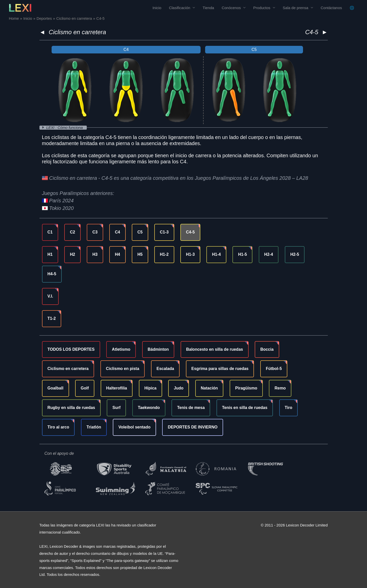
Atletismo (121, 349)
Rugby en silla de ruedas (71, 407)
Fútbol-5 (274, 369)
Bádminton (158, 349)
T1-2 (52, 318)
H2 (72, 254)
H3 (95, 254)
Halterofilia (117, 388)
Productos (262, 8)
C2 (72, 232)
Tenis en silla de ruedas (245, 407)
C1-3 (164, 232)
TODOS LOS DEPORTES (71, 349)
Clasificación (180, 8)
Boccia (267, 349)
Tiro (289, 407)
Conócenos (231, 8)
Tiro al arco (58, 427)
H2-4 (269, 254)
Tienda (208, 8)
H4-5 (52, 274)
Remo (280, 388)
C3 (95, 232)
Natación (209, 388)
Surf (116, 407)
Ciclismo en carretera (78, 32)
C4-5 (190, 232)
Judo (179, 388)
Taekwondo (149, 407)
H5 (140, 254)
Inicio (157, 8)
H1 (50, 254)
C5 (140, 232)
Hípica (150, 388)
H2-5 (295, 254)
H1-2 (164, 254)
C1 (50, 232)
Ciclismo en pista (123, 369)
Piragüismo (246, 388)
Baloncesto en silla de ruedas (215, 349)
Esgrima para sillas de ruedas (220, 369)
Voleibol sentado (134, 427)
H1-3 (190, 254)
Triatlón (94, 427)
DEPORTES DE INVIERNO (192, 427)
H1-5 (242, 254)
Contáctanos (331, 8)
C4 (117, 232)
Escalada (165, 369)
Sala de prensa (296, 8)
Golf (85, 388)
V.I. (50, 296)
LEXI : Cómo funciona (65, 128)
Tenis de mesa (191, 407)
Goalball (56, 388)
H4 (117, 254)
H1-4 (216, 254)
